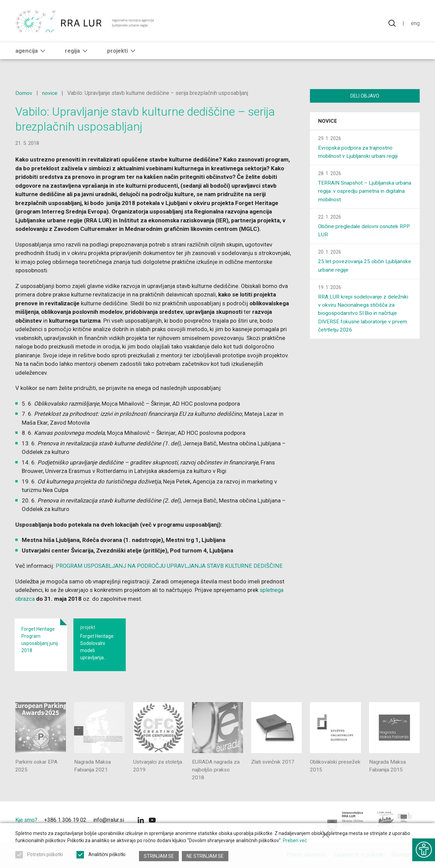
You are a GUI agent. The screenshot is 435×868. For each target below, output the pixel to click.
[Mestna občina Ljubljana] (345, 822)
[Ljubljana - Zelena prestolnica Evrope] (395, 822)
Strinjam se (159, 856)
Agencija (32, 57)
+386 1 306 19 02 (65, 820)
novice (50, 93)
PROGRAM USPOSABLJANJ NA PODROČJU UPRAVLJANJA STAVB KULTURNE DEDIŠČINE (169, 566)
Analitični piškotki (107, 856)
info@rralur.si (109, 820)
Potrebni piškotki (45, 856)
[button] (43, 57)
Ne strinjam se (205, 856)
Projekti (123, 57)
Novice (328, 122)
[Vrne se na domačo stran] (85, 24)
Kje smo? (26, 820)
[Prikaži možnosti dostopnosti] (423, 848)
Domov (24, 93)
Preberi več (295, 842)
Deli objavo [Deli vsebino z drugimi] (365, 96)
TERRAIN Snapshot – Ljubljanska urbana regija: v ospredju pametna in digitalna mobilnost (360, 192)
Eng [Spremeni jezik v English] (415, 24)
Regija (77, 57)
